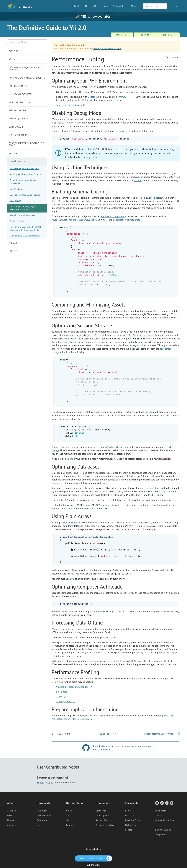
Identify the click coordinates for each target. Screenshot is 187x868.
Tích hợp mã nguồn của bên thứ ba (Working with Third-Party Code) (26, 228)
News (10, 816)
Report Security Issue (105, 825)
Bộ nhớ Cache (16, 127)
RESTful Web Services (20, 135)
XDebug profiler (64, 701)
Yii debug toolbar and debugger (73, 687)
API (86, 6)
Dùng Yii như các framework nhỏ (25, 236)
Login (175, 6)
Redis (66, 459)
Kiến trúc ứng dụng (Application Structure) (26, 69)
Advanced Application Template (24, 169)
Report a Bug (102, 820)
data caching (75, 476)
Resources (71, 825)
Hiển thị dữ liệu (17, 110)
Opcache (92, 97)
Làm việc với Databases (21, 94)
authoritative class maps (102, 612)
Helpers (13, 251)
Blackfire (61, 692)
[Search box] (27, 42)
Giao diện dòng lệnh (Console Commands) (24, 182)
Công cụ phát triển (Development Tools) (27, 144)
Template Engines (18, 221)
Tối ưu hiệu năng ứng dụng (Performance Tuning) (23, 208)
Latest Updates (103, 816)
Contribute (101, 811)
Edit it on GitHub (102, 750)
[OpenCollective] (94, 858)
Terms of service (162, 811)
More (135, 6)
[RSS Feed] (171, 803)
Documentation (44, 816)
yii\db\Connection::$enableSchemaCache (73, 220)
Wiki (95, 6)
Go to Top (108, 734)
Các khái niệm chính (19, 86)
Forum (105, 6)
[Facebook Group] (166, 803)
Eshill (165, 835)
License (11, 820)
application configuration (127, 220)
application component (113, 216)
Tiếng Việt (145, 35)
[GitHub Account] (157, 803)
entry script (125, 131)
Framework (42, 811)
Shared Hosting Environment (23, 215)
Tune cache (70, 105)
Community (120, 6)
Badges (129, 830)
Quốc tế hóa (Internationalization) (25, 195)
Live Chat (130, 816)
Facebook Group (133, 820)
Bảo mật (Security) (19, 119)
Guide (77, 6)
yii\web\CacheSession (116, 447)
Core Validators (17, 189)
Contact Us (12, 825)
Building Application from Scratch (25, 174)
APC (122, 97)
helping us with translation (107, 48)
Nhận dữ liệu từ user (20, 102)
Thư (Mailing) (16, 201)
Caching (138, 180)
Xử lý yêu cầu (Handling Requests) (27, 78)
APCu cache (128, 612)
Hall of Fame (131, 825)
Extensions (42, 820)
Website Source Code (164, 820)
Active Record (154, 198)
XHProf (60, 697)
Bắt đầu (13, 59)
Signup (40, 782)
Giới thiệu (14, 51)
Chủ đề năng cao (18, 162)
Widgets (13, 243)
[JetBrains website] (93, 865)
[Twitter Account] (162, 803)
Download (122, 35)
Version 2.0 (168, 35)
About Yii (12, 811)
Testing (13, 153)
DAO (72, 579)
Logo (39, 825)
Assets (165, 318)
